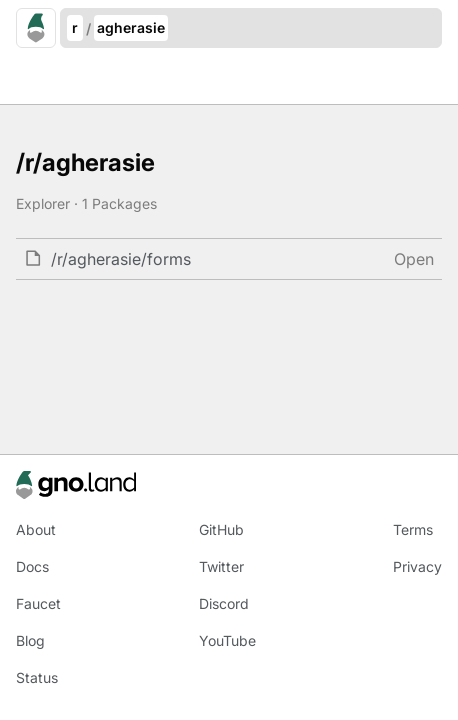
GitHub (221, 529)
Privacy (417, 566)
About (36, 529)
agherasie (131, 27)
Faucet (38, 603)
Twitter (221, 566)
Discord (224, 603)
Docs (32, 566)
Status (37, 677)
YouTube (227, 640)
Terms (413, 529)
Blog (30, 640)
